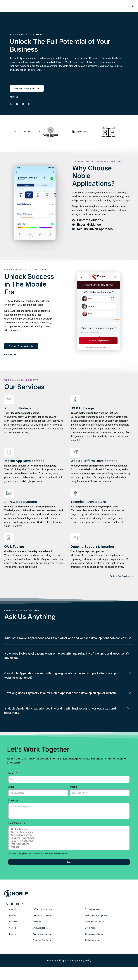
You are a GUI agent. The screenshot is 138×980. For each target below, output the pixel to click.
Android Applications (69, 848)
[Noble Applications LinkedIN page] (23, 104)
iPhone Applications (92, 950)
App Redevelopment (69, 851)
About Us (13, 925)
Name (12, 789)
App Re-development (40, 950)
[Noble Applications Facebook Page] (17, 104)
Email (12, 802)
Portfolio (12, 931)
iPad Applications (91, 956)
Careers (12, 944)
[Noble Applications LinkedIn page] (18, 920)
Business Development (69, 854)
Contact (12, 950)
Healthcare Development (94, 931)
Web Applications (69, 860)
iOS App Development (41, 925)
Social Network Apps (69, 857)
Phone (74, 802)
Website (69, 863)
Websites (36, 937)
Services (12, 937)
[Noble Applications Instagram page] (29, 104)
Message (14, 816)
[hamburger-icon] (133, 6)
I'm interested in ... (18, 839)
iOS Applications (69, 845)
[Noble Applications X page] (11, 104)
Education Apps (90, 925)
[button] (40, 132)
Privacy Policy (84, 976)
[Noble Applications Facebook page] (12, 920)
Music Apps (89, 944)
